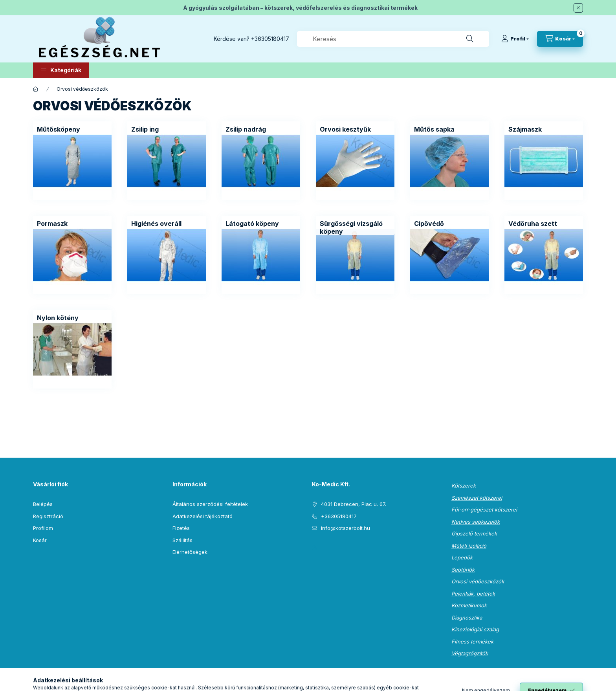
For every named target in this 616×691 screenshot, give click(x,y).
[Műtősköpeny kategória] (59, 129)
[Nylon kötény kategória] (58, 318)
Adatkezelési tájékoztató (203, 516)
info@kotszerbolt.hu (346, 528)
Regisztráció (48, 516)
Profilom (43, 528)
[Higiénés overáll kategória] (156, 224)
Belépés (43, 504)
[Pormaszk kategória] (52, 224)
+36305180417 (270, 39)
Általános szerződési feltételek (210, 504)
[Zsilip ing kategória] (145, 129)
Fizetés (181, 528)
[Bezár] (578, 8)
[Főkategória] (36, 89)
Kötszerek (464, 486)
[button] (61, 70)
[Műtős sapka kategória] (434, 129)
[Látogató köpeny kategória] (252, 224)
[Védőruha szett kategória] (533, 224)
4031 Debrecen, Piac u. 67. (354, 504)
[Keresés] (470, 39)
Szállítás (182, 540)
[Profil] (515, 39)
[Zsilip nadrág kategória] (246, 129)
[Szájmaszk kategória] (525, 129)
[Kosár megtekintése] (560, 39)
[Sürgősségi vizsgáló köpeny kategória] (355, 227)
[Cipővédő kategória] (429, 224)
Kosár (40, 540)
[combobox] (393, 39)
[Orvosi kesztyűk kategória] (345, 129)
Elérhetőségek (190, 552)
